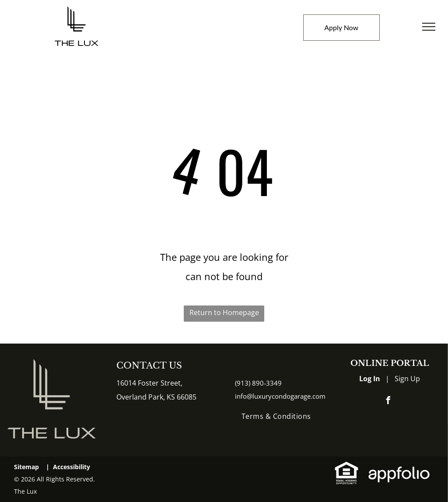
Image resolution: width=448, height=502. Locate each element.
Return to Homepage (224, 312)
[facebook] (388, 402)
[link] (347, 468)
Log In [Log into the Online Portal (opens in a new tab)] (370, 379)
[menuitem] (276, 416)
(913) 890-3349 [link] (258, 383)
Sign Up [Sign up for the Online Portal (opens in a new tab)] (407, 379)
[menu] (429, 27)
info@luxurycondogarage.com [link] (280, 396)
